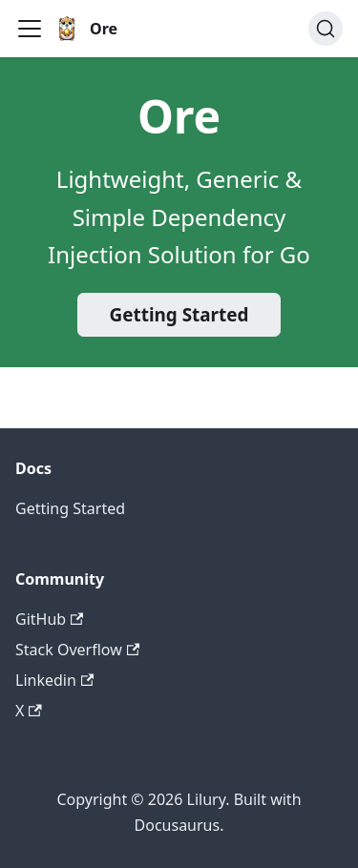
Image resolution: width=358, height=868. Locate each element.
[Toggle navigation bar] (30, 29)
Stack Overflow (77, 650)
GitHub (49, 619)
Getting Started (179, 315)
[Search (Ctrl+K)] (326, 29)
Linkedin (54, 680)
